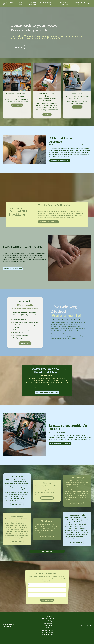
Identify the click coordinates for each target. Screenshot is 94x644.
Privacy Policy (48, 630)
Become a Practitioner (33, 4)
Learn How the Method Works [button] (60, 162)
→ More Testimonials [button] (47, 558)
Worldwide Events (76, 4)
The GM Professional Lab (45, 4)
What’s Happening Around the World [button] (47, 398)
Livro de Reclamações (48, 638)
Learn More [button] (18, 47)
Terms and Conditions (48, 626)
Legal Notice (48, 632)
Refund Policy (48, 628)
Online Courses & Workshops (63, 4)
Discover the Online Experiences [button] (61, 451)
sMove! (83, 3)
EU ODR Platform (48, 640)
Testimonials (48, 623)
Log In (89, 4)
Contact (48, 634)
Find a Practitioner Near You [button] (13, 274)
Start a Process (20, 4)
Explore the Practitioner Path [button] (48, 226)
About (11, 3)
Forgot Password (48, 636)
